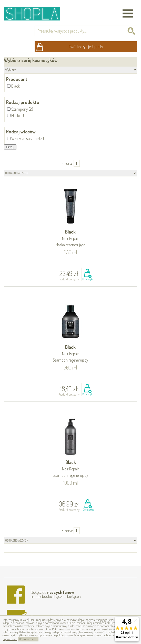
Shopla (36, 13)
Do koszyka (88, 279)
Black (70, 239)
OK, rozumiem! (28, 639)
